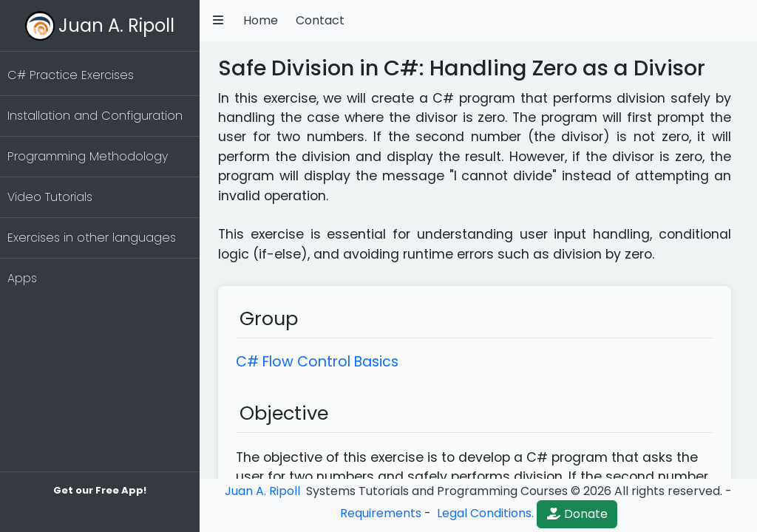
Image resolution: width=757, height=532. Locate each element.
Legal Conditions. (484, 513)
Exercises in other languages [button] (92, 238)
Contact (320, 20)
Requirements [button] (381, 513)
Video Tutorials (50, 197)
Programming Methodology (88, 156)
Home (261, 20)
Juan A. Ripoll (116, 25)
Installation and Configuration (95, 116)
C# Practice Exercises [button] (71, 75)
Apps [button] (22, 278)
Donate (577, 514)
